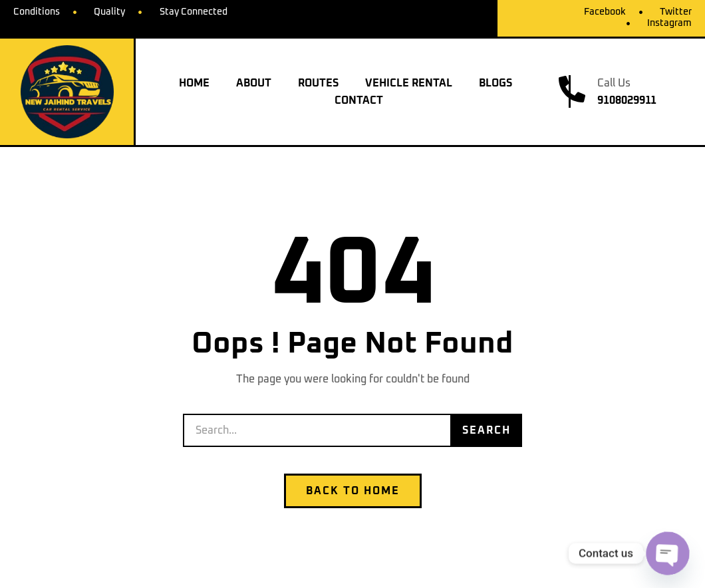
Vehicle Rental (409, 83)
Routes (318, 83)
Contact (359, 100)
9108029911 (627, 100)
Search (487, 430)
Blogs (495, 83)
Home (194, 83)
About (254, 83)
